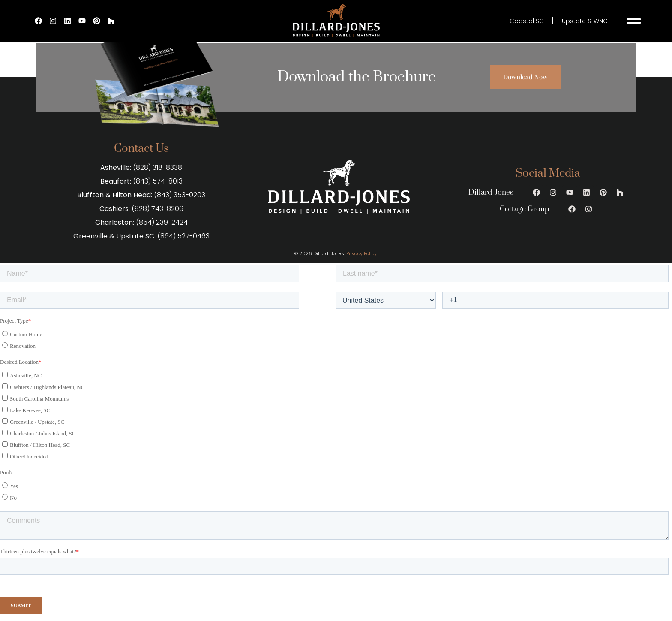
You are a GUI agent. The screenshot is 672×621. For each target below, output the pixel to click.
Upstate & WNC (585, 21)
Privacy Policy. (362, 253)
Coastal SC (527, 21)
